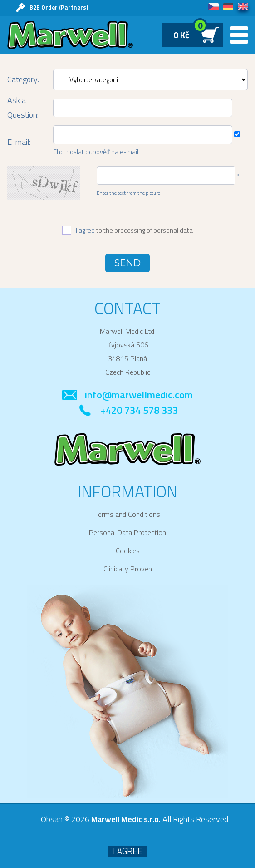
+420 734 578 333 (139, 410)
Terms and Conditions (127, 514)
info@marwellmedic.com (139, 395)
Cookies (128, 551)
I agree (134, 231)
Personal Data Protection (127, 532)
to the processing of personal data (145, 230)
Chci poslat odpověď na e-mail (96, 152)
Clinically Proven (128, 569)
